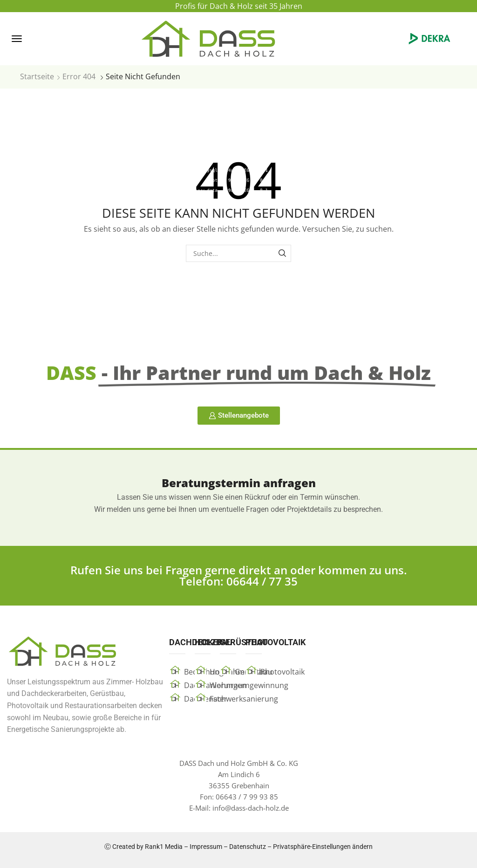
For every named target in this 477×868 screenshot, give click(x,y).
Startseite (37, 76)
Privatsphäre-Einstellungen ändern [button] (323, 847)
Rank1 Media (164, 847)
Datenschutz (248, 847)
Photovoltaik (283, 672)
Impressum (206, 847)
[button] (17, 39)
